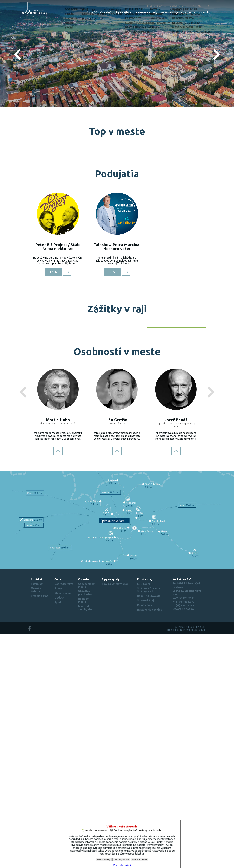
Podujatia (176, 12)
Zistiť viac (117, 88)
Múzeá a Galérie (36, 824)
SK (195, 6)
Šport (58, 836)
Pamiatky (37, 818)
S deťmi (59, 822)
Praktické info (155, 6)
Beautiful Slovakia (149, 830)
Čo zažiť (92, 12)
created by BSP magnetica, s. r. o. (186, 863)
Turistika (136, 554)
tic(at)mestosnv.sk (184, 839)
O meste (190, 12)
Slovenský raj (63, 827)
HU (204, 6)
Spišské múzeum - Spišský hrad (149, 824)
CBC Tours (144, 818)
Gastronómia (142, 12)
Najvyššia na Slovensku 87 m (58, 200)
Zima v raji (134, 495)
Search (209, 13)
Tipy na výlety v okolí (115, 818)
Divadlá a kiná (40, 830)
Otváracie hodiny (183, 843)
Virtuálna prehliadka (85, 826)
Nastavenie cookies (149, 843)
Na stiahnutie (176, 6)
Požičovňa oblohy (185, 200)
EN (199, 6)
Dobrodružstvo (64, 818)
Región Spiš (145, 839)
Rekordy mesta (83, 834)
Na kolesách (73, 495)
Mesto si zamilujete (85, 841)
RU (210, 6)
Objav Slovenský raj (186, 524)
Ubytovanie (160, 12)
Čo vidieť (106, 12)
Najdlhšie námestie (124, 259)
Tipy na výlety (123, 12)
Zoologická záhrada (183, 259)
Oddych (59, 831)
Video (202, 12)
